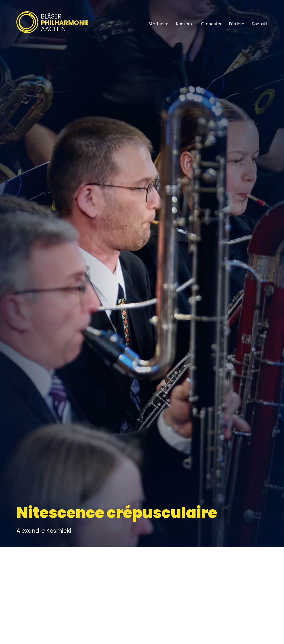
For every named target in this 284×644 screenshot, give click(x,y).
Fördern (237, 24)
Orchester (211, 24)
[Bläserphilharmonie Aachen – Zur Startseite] (52, 33)
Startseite (159, 24)
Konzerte (185, 24)
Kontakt (260, 24)
